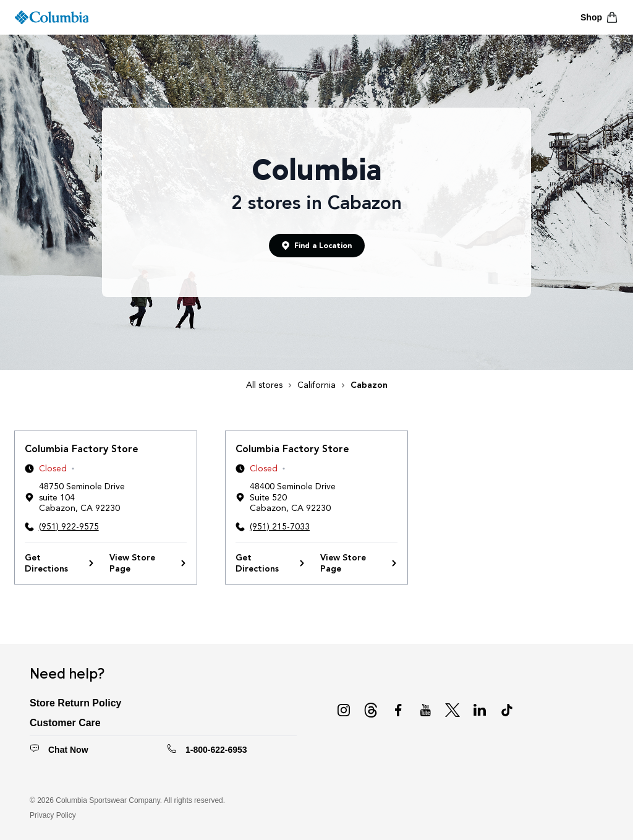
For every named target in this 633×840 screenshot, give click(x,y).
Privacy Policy (53, 815)
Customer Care (65, 723)
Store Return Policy (75, 703)
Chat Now (68, 750)
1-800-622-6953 (216, 750)
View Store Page (148, 563)
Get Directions (60, 563)
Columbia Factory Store (82, 449)
